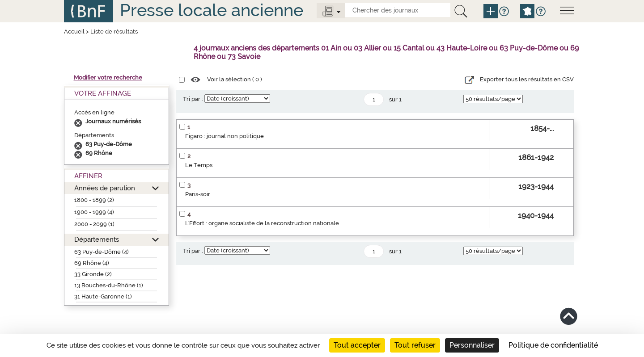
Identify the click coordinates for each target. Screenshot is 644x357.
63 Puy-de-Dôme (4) (102, 252)
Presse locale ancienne (212, 10)
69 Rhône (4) (92, 263)
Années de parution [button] (105, 188)
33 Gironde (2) (93, 274)
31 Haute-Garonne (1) (103, 296)
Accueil (74, 31)
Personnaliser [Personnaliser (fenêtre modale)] (472, 345)
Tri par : (193, 99)
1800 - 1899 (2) (94, 200)
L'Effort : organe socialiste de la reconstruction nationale (262, 223)
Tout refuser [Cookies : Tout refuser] (415, 345)
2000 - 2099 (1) (94, 224)
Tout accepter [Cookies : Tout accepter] (357, 345)
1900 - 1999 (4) (94, 212)
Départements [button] (97, 239)
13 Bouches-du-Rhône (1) (109, 285)
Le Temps (199, 165)
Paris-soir (198, 194)
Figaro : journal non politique (225, 136)
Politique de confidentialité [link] (553, 345)
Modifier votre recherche (108, 78)
